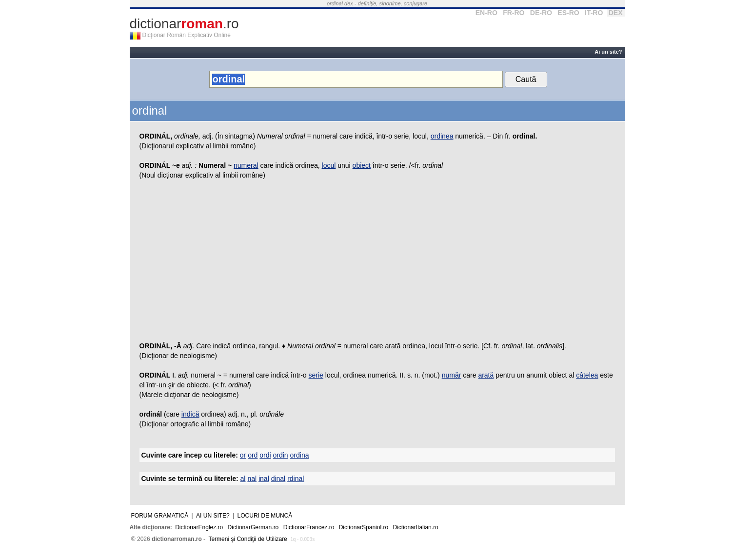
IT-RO (594, 13)
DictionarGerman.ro (253, 527)
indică (190, 414)
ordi (265, 455)
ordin (281, 455)
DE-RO (541, 13)
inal (264, 479)
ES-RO (568, 13)
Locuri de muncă (265, 516)
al (243, 479)
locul (329, 165)
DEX (616, 13)
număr (452, 375)
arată (486, 375)
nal (252, 479)
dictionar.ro (184, 24)
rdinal (296, 479)
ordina (300, 455)
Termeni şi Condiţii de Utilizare (248, 539)
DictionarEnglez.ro (199, 527)
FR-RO (514, 13)
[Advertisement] (377, 263)
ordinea (442, 136)
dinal (278, 479)
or (243, 455)
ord (253, 455)
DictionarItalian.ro (415, 527)
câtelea (587, 375)
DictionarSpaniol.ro (364, 527)
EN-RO (486, 13)
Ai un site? (608, 52)
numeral (246, 165)
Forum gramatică (160, 516)
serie (316, 375)
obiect (362, 165)
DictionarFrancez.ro (309, 527)
